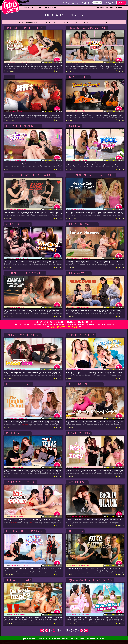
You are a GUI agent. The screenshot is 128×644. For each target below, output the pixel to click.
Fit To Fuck (75, 531)
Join (121, 3)
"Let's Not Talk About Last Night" (91, 175)
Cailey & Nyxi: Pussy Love (23, 335)
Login (109, 3)
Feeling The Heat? (18, 580)
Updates (83, 3)
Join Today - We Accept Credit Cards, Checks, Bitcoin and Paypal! (64, 638)
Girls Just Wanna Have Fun (87, 28)
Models (68, 3)
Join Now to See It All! (64, 327)
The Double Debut (18, 384)
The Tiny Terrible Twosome (25, 531)
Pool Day (74, 126)
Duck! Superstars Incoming (25, 273)
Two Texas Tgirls (18, 433)
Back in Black (77, 482)
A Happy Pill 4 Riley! (81, 335)
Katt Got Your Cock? (21, 482)
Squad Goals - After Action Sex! (90, 580)
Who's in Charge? (18, 224)
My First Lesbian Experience (25, 28)
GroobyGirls (24, 425)
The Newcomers (79, 273)
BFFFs (10, 77)
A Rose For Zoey (79, 433)
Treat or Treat (78, 77)
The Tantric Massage (82, 224)
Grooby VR (31, 523)
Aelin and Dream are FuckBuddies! (30, 175)
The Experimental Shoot (23, 126)
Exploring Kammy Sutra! (85, 384)
